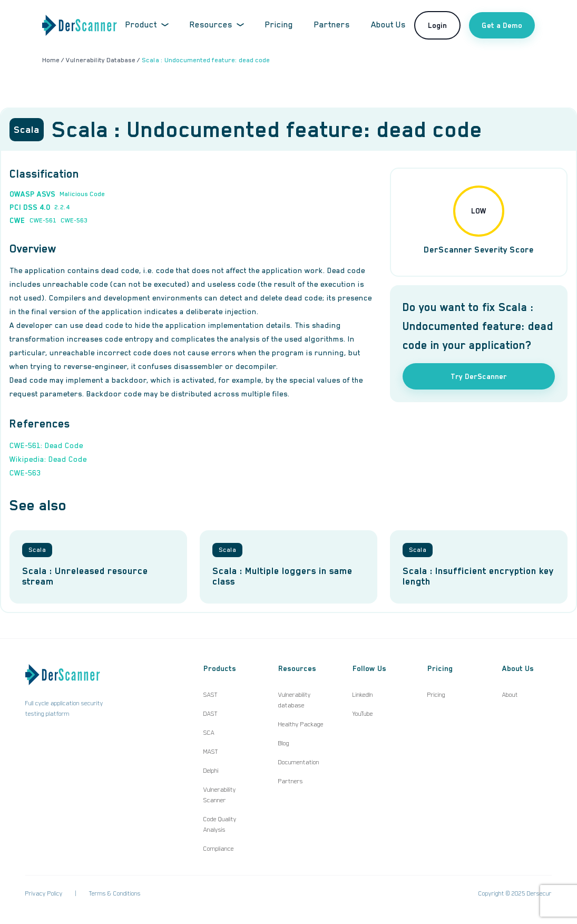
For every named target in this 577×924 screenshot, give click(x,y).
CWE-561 (43, 220)
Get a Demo (502, 25)
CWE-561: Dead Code (46, 445)
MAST (211, 752)
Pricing (279, 25)
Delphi (211, 771)
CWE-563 (74, 220)
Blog (284, 743)
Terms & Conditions (115, 893)
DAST (211, 714)
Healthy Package (301, 724)
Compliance (219, 849)
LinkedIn (363, 695)
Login (437, 25)
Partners (332, 25)
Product (147, 25)
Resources (217, 25)
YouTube (363, 714)
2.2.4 (62, 207)
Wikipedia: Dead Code (48, 459)
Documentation (299, 762)
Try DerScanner (479, 376)
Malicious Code (82, 194)
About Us (388, 25)
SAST (211, 695)
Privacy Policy (44, 893)
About (510, 695)
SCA (209, 733)
